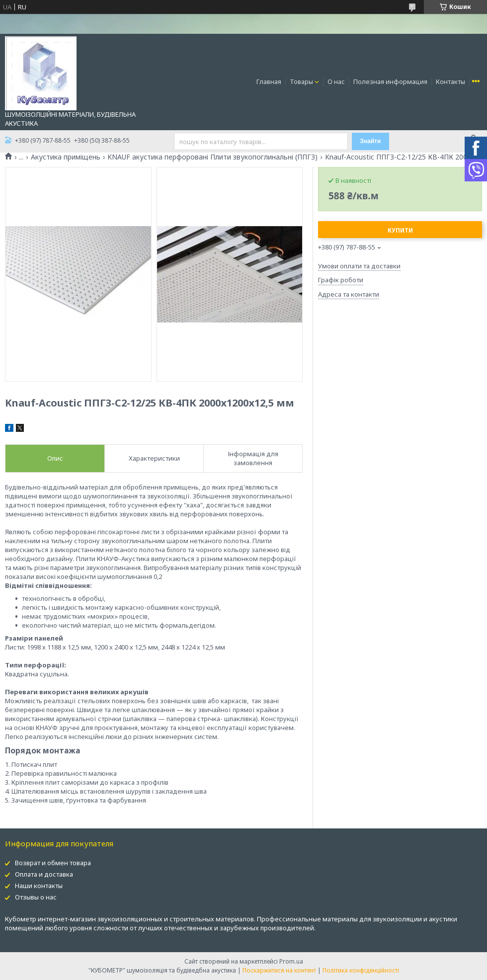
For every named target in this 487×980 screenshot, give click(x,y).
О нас (336, 82)
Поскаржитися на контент (279, 970)
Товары (301, 82)
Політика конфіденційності (361, 970)
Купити (400, 230)
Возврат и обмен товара (53, 863)
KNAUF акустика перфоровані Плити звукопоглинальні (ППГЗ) (212, 157)
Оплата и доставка (44, 874)
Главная (269, 82)
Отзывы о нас (36, 897)
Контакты (450, 82)
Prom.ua (291, 961)
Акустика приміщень (66, 157)
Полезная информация (390, 82)
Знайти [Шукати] (370, 141)
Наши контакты (39, 886)
